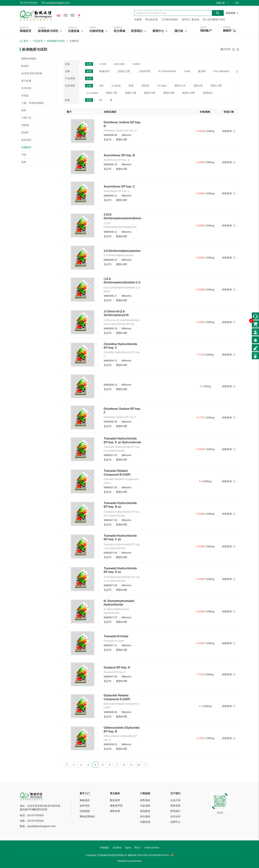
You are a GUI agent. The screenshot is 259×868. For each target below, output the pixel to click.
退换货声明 (116, 806)
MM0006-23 (111, 385)
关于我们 (175, 793)
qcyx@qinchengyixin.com (56, 3)
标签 (67, 100)
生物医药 (26, 147)
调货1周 (198, 86)
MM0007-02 (111, 455)
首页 (26, 41)
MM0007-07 (111, 617)
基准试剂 (26, 140)
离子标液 (26, 81)
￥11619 (200, 738)
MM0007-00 (111, 487)
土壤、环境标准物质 (33, 103)
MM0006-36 (111, 422)
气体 (24, 155)
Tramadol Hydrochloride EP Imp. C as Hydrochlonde (120, 539)
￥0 (201, 386)
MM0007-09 (111, 677)
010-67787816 (29, 3)
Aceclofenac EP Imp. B (119, 155)
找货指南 (85, 811)
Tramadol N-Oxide (116, 636)
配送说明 (115, 800)
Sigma (128, 848)
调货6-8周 (169, 93)
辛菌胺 (138, 19)
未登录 (203, 27)
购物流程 (85, 800)
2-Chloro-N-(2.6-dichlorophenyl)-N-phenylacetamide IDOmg (121, 315)
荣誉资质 (175, 806)
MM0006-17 (111, 296)
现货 (131, 86)
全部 (89, 64)
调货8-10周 (188, 93)
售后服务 (115, 793)
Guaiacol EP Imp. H (117, 667)
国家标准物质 (29, 59)
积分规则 (145, 816)
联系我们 (175, 811)
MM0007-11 (111, 645)
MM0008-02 (111, 744)
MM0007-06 (111, 585)
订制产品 (26, 118)
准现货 (145, 86)
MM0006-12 (111, 232)
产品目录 (38, 41)
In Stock (116, 86)
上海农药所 (144, 71)
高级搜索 (232, 13)
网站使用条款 (87, 816)
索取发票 (115, 811)
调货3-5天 (180, 86)
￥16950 (200, 162)
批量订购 (221, 3)
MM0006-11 (111, 196)
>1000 (136, 64)
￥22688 (200, 290)
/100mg (210, 131)
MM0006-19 (111, 328)
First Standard (221, 71)
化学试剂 (26, 88)
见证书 (108, 140)
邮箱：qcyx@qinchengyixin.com (38, 826)
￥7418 (200, 355)
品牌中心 (175, 822)
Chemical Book (152, 848)
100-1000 (119, 64)
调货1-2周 (216, 86)
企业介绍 (175, 800)
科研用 (93, 28)
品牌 (67, 71)
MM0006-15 (111, 260)
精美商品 (118, 28)
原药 (24, 110)
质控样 (25, 132)
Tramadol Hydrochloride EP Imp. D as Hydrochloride (120, 572)
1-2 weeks (92, 93)
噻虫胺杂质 (152, 19)
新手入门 (85, 793)
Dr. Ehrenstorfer (167, 71)
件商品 (227, 27)
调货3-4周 (131, 93)
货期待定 (208, 93)
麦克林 (202, 71)
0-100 (103, 64)
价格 (67, 64)
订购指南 (145, 793)
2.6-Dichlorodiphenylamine (122, 251)
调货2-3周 (112, 93)
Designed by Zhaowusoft (129, 861)
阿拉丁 (138, 848)
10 (138, 765)
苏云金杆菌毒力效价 (214, 19)
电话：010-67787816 (32, 815)
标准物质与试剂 (56, 41)
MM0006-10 (111, 164)
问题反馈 (145, 822)
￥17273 (200, 418)
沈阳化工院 (124, 71)
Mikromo (126, 135)
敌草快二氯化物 (190, 19)
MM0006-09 (111, 135)
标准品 (25, 66)
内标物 (25, 125)
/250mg (207, 481)
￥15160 (200, 449)
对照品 (25, 96)
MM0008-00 (111, 712)
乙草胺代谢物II (170, 19)
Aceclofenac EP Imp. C (119, 186)
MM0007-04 (111, 553)
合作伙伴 (175, 816)
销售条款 (145, 800)
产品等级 (70, 78)
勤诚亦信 (24, 28)
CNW (187, 71)
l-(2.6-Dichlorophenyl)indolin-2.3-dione (122, 283)
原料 (24, 162)
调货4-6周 (150, 93)
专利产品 (72, 28)
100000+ (42, 28)
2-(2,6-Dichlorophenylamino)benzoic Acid (124, 218)
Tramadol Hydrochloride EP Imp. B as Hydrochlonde (120, 507)
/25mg (207, 386)
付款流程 (145, 806)
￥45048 (200, 131)
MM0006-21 (111, 361)
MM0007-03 (111, 520)
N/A (102, 86)
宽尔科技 (117, 848)
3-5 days (162, 86)
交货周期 (70, 86)
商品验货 (145, 811)
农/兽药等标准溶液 (32, 73)
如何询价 (85, 806)
